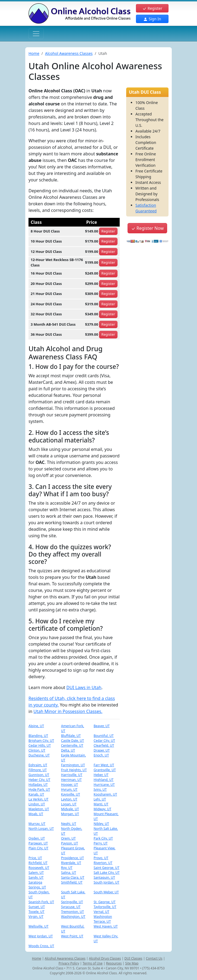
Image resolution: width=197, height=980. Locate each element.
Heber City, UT (39, 780)
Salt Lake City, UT (107, 873)
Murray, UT (37, 824)
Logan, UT (69, 804)
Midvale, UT (70, 809)
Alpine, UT (36, 726)
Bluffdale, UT (71, 736)
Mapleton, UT (39, 809)
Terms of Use (92, 963)
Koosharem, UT (105, 794)
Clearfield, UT (104, 745)
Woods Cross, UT (41, 946)
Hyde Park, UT (39, 789)
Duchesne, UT (39, 755)
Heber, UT (101, 775)
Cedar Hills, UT (40, 745)
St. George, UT (105, 902)
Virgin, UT (36, 917)
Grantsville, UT (105, 770)
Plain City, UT (38, 848)
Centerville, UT (72, 745)
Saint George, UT (107, 868)
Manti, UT (101, 804)
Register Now (147, 228)
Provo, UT (101, 858)
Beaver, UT (102, 726)
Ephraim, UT (38, 765)
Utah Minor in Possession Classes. (68, 711)
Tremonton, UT (72, 912)
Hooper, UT (69, 785)
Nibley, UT (101, 824)
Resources (114, 963)
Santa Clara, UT (73, 877)
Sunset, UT (37, 907)
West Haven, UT (106, 926)
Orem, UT (68, 838)
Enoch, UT (101, 755)
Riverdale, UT (71, 863)
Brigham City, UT (41, 741)
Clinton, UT (37, 750)
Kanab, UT (36, 794)
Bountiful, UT (104, 736)
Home (34, 53)
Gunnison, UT (39, 775)
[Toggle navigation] (36, 34)
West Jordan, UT (41, 936)
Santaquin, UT (104, 877)
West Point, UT (72, 936)
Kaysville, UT (71, 794)
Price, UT (35, 858)
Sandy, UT (36, 877)
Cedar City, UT (104, 741)
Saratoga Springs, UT (37, 885)
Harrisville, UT (72, 775)
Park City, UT (103, 838)
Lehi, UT (100, 799)
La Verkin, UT (39, 799)
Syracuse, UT (71, 907)
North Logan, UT (41, 829)
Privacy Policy (69, 963)
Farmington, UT (73, 765)
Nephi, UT (69, 824)
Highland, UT (104, 780)
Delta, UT (68, 750)
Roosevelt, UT (39, 868)
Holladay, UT (38, 785)
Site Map (132, 963)
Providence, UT (72, 858)
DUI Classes (133, 958)
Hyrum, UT (69, 789)
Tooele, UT (36, 912)
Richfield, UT (38, 863)
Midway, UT (102, 809)
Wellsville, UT (39, 926)
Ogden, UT (37, 838)
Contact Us (154, 958)
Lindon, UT (37, 804)
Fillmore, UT (38, 770)
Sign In (152, 19)
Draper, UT (102, 750)
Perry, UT (101, 843)
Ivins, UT (100, 789)
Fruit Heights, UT (74, 770)
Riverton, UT (103, 863)
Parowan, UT (38, 843)
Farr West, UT (104, 765)
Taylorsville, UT (105, 907)
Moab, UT (36, 814)
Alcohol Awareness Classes (69, 53)
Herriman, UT (71, 780)
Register (152, 8)
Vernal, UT (101, 912)
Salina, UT (69, 873)
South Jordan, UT (107, 882)
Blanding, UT (38, 736)
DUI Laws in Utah (84, 687)
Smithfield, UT (72, 882)
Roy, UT (67, 868)
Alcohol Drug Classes (105, 958)
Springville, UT (72, 902)
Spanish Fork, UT (41, 902)
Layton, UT (69, 799)
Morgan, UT (70, 814)
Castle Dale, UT (73, 741)
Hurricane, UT (104, 785)
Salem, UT (36, 873)
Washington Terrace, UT (103, 919)
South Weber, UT (106, 892)
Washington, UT (73, 917)
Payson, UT (69, 843)
